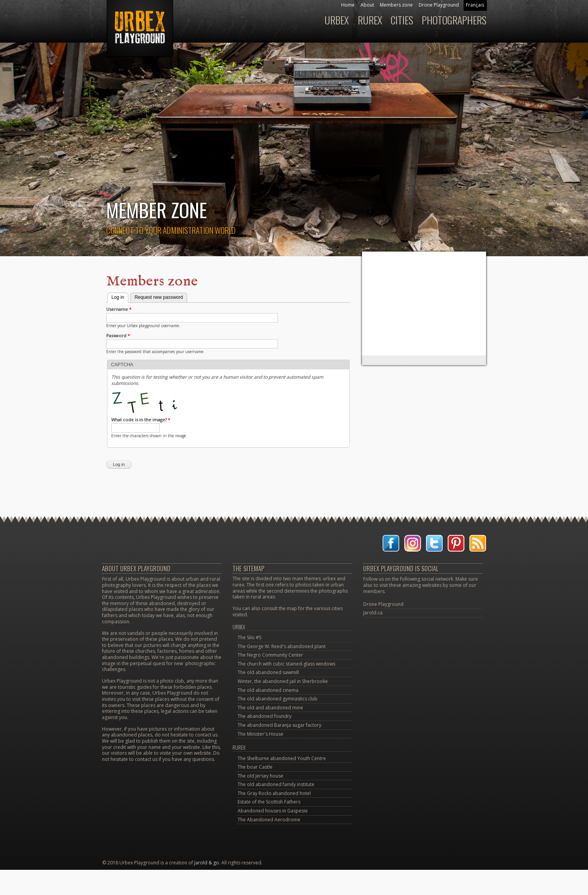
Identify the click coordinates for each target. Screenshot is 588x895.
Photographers (454, 20)
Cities (402, 20)
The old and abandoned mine (270, 708)
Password (118, 336)
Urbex (337, 20)
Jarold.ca (373, 613)
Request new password (159, 297)
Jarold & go (207, 863)
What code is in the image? (141, 420)
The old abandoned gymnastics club (278, 699)
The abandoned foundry (265, 716)
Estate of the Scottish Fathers (269, 802)
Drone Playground (439, 5)
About (367, 5)
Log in (120, 297)
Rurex (370, 20)
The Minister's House (260, 734)
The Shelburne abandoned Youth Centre (282, 758)
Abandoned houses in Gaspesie (273, 811)
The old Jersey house (260, 776)
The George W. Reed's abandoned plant (282, 646)
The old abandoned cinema (268, 690)
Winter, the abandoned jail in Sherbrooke (283, 681)
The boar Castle (255, 767)
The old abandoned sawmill (268, 672)
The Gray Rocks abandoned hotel (274, 793)
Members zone (396, 5)
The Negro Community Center (270, 655)
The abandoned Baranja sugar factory (279, 725)
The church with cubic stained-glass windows (286, 664)
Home (348, 5)
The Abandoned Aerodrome (269, 820)
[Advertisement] (424, 304)
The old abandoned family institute (276, 784)
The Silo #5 (250, 637)
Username (119, 309)
